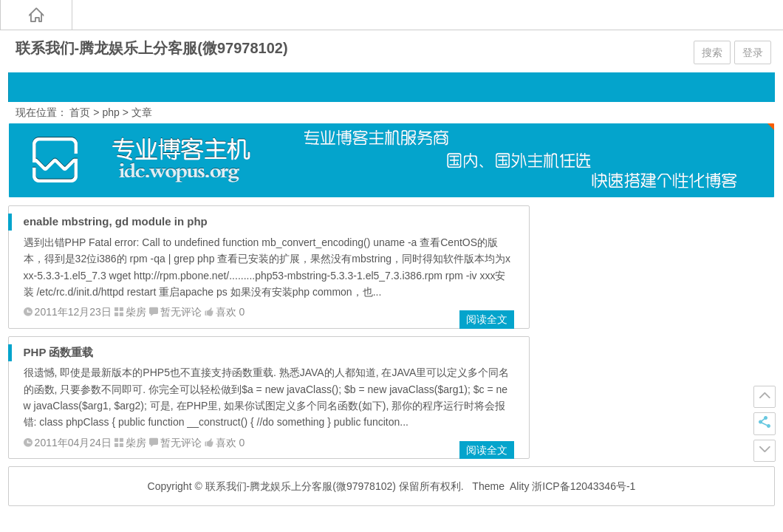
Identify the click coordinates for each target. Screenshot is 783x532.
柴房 (136, 312)
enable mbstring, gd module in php (116, 221)
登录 (753, 52)
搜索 (712, 52)
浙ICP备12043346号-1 (584, 486)
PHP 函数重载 (59, 352)
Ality (519, 486)
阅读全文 (487, 319)
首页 (80, 112)
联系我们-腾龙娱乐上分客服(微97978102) (152, 48)
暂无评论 (181, 312)
